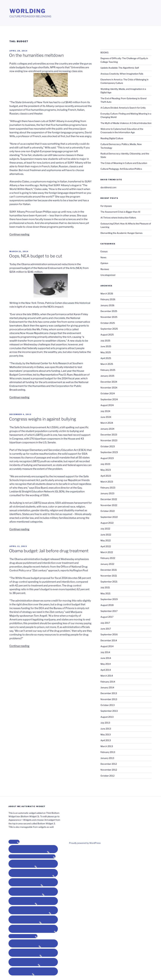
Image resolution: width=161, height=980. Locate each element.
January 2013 (107, 758)
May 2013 (106, 734)
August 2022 (107, 523)
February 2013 (108, 752)
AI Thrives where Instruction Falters (118, 218)
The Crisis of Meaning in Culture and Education (124, 163)
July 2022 (105, 529)
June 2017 (106, 629)
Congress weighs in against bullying (43, 419)
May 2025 (106, 352)
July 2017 (105, 623)
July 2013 (105, 723)
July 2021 (105, 587)
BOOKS (104, 52)
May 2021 (105, 593)
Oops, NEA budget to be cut (36, 256)
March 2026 (107, 294)
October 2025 (108, 323)
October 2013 (108, 705)
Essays (104, 251)
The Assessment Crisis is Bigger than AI (120, 212)
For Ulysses (106, 206)
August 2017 (107, 617)
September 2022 (109, 517)
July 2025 (105, 341)
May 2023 (106, 470)
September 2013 (109, 711)
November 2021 (109, 576)
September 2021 (109, 582)
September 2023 (109, 452)
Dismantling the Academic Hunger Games (121, 233)
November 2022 (109, 505)
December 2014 (109, 640)
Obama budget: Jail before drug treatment (49, 551)
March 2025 (107, 364)
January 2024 (107, 429)
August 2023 (107, 458)
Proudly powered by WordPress (85, 843)
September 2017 (109, 611)
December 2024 (109, 382)
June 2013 (106, 729)
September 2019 (109, 599)
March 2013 (107, 746)
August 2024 (107, 405)
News (103, 257)
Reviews (105, 269)
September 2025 (109, 329)
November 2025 (109, 317)
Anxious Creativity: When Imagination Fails (122, 74)
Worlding (28, 11)
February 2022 (108, 558)
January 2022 (107, 564)
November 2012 (109, 770)
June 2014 (106, 658)
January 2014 (107, 687)
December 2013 (109, 693)
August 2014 (107, 646)
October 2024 (108, 393)
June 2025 (106, 346)
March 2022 (107, 552)
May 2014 (106, 664)
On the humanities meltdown (36, 55)
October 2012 (107, 776)
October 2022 (108, 511)
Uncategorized (108, 275)
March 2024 (107, 423)
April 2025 (106, 358)
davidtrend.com (108, 187)
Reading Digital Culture (112, 138)
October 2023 (108, 446)
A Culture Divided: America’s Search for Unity (123, 108)
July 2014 (105, 652)
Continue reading (19, 234)
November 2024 (109, 388)
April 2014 (106, 670)
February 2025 (108, 370)
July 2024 (105, 411)
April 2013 (106, 740)
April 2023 (106, 476)
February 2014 (108, 682)
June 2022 (106, 535)
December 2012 (109, 764)
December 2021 (109, 570)
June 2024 (106, 417)
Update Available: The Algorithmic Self (120, 68)
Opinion (104, 263)
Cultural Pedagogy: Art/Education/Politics (121, 169)
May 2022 (106, 540)
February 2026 (108, 299)
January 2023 (107, 493)
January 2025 (107, 376)
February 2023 (108, 488)
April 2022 (106, 546)
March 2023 (107, 482)
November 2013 (109, 699)
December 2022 (109, 499)
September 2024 (109, 399)
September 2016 (109, 634)
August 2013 (107, 717)
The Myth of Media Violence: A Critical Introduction (126, 123)
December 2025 (109, 311)
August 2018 (107, 605)
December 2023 (109, 435)
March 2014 (107, 676)
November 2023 (109, 440)
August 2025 (107, 335)
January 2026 (107, 305)
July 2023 (105, 464)
